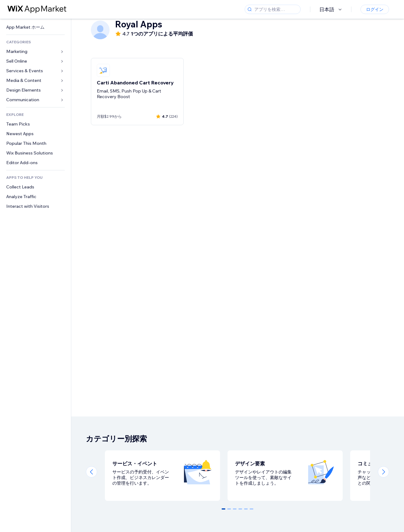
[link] (35, 27)
